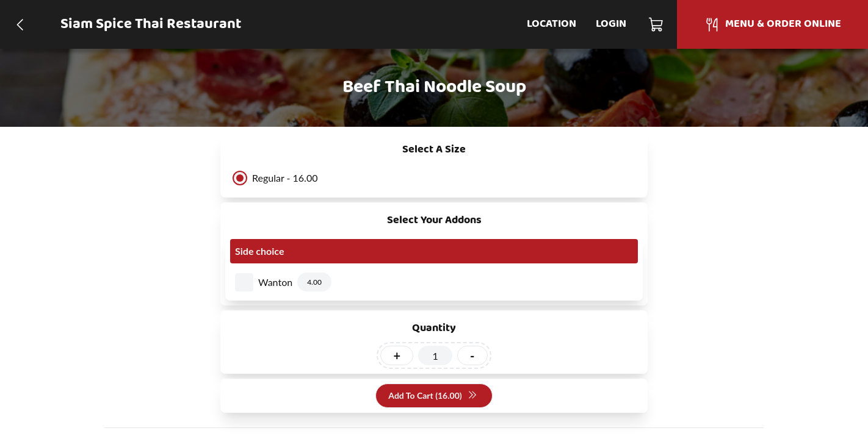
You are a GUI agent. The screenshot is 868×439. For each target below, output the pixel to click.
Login (611, 24)
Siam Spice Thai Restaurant (151, 24)
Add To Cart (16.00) (432, 396)
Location (552, 24)
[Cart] (656, 24)
